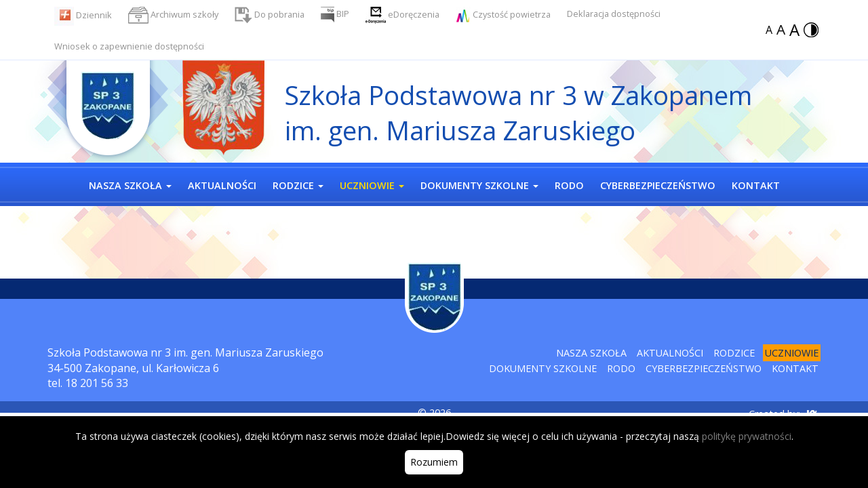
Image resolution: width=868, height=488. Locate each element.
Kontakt (795, 368)
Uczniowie (792, 353)
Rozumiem (434, 462)
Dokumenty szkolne (543, 368)
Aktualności (670, 353)
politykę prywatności (747, 436)
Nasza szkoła (591, 353)
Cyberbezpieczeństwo (704, 368)
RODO (621, 368)
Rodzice (734, 353)
